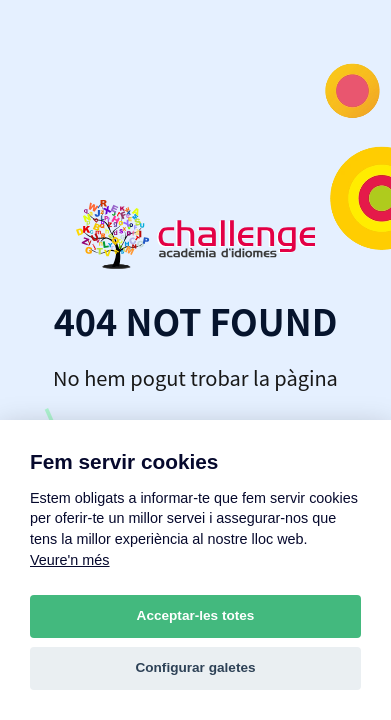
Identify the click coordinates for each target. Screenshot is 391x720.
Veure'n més (70, 560)
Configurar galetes (195, 667)
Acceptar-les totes (196, 615)
